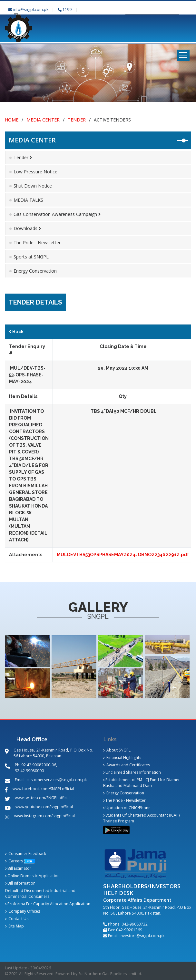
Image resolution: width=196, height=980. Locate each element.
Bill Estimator (18, 868)
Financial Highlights (122, 757)
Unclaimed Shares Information (132, 772)
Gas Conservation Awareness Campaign (57, 214)
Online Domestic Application (32, 876)
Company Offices (23, 911)
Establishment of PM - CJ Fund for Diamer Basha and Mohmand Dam (142, 783)
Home (12, 120)
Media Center (43, 120)
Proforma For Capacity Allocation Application (48, 904)
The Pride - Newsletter (37, 243)
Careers (14, 861)
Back (16, 332)
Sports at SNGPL (31, 257)
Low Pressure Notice (35, 172)
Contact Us (17, 919)
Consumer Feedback (26, 854)
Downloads (27, 228)
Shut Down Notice (33, 186)
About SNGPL (117, 750)
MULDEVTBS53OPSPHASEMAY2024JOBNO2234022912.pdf (123, 555)
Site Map (15, 926)
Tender (77, 120)
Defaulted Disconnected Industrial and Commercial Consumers (40, 893)
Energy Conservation (35, 271)
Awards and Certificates (127, 765)
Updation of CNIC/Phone (127, 808)
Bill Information (20, 883)
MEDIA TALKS (28, 200)
